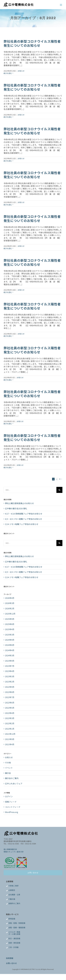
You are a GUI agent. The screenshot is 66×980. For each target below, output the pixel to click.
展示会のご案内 (12, 778)
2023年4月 (10, 671)
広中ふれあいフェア (14, 783)
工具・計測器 (13, 947)
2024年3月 (10, 655)
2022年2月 (10, 723)
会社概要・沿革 (14, 895)
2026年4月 (10, 598)
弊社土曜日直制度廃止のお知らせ (19, 503)
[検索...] (30, 490)
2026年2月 (10, 608)
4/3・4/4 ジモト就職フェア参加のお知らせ (24, 519)
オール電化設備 (14, 934)
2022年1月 (10, 729)
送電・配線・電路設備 (17, 927)
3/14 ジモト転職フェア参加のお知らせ (22, 524)
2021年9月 (10, 739)
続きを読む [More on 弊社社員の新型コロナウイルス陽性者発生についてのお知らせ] (8, 73)
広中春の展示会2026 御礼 (16, 508)
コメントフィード (13, 807)
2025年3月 (10, 635)
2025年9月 (10, 619)
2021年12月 (10, 734)
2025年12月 (10, 614)
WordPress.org (12, 812)
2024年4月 (10, 650)
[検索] (59, 490)
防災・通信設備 (14, 938)
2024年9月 (10, 640)
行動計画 (12, 899)
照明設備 (12, 919)
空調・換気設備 (14, 943)
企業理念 (12, 890)
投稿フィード (11, 802)
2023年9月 (10, 661)
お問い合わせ (11, 963)
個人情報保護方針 (10, 849)
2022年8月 (10, 692)
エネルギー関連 (14, 932)
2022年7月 (10, 697)
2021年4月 (10, 744)
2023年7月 (10, 666)
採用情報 (10, 958)
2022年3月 (10, 718)
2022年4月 (10, 713)
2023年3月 (10, 676)
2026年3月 (10, 603)
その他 (8, 763)
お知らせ (21, 71)
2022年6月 (10, 703)
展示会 (8, 773)
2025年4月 (10, 629)
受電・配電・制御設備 (17, 923)
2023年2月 (10, 682)
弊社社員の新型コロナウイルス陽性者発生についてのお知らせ (32, 43)
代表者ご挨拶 (13, 886)
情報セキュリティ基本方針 (14, 852)
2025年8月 (10, 624)
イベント (9, 768)
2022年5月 (10, 708)
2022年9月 (10, 687)
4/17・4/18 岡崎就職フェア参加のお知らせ (24, 514)
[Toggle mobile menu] (61, 5)
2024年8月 (10, 645)
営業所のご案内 (14, 903)
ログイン (9, 796)
